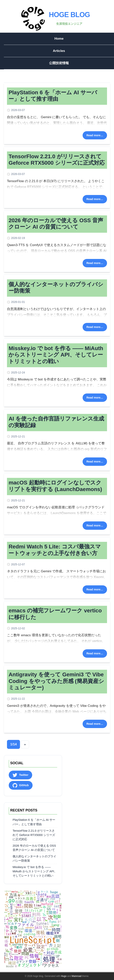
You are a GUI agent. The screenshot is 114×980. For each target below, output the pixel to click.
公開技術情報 (59, 63)
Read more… (95, 135)
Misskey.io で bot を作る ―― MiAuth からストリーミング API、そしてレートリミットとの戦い (56, 355)
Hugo (64, 976)
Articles (59, 51)
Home (59, 39)
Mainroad (77, 976)
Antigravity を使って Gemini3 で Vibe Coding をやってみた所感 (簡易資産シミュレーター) (56, 681)
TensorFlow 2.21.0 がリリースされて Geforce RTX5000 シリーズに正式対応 (34, 835)
